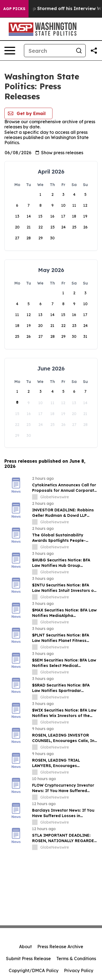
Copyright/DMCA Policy (34, 970)
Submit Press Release (28, 959)
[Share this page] (94, 51)
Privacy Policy (79, 970)
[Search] (48, 51)
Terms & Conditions (76, 959)
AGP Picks (14, 9)
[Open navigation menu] (10, 51)
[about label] (35, 497)
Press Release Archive (60, 947)
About (25, 947)
